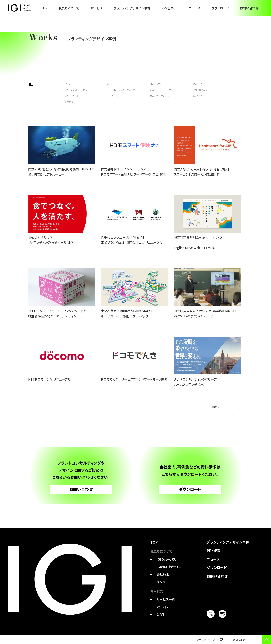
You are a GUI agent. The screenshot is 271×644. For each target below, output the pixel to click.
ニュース (195, 8)
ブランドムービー (73, 96)
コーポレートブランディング (121, 90)
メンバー (163, 582)
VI (108, 84)
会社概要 (163, 574)
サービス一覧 (166, 599)
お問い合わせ (249, 8)
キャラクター (199, 96)
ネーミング (113, 96)
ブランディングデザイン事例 (132, 8)
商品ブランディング (159, 96)
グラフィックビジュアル (75, 90)
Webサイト (198, 84)
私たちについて (69, 8)
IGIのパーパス (166, 559)
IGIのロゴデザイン (169, 567)
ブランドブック (200, 90)
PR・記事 (168, 8)
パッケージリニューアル (162, 90)
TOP (44, 8)
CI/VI (160, 614)
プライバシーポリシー (208, 640)
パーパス (69, 84)
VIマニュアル (156, 84)
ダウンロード (220, 8)
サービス (96, 8)
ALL (31, 84)
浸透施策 (69, 102)
